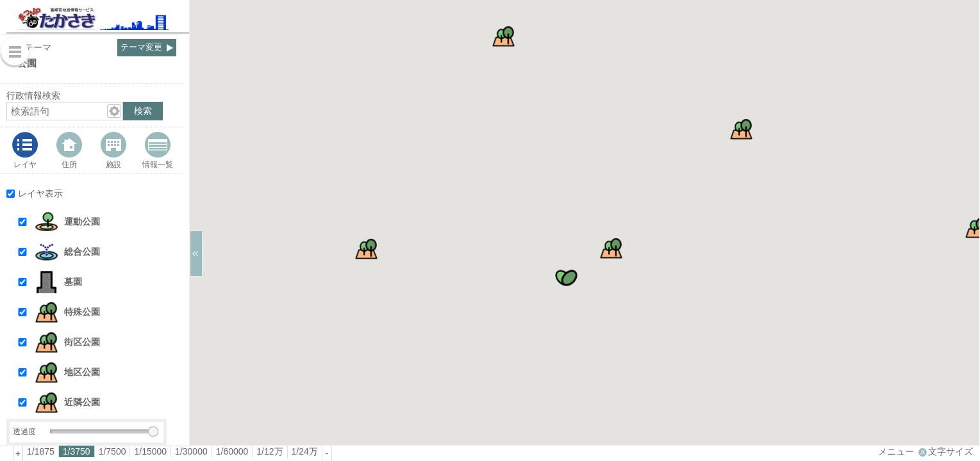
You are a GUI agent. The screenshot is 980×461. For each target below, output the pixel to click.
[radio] (41, 451)
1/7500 (112, 451)
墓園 (73, 282)
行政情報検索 (33, 95)
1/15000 (150, 451)
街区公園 (82, 342)
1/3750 (77, 451)
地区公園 (82, 372)
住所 (69, 164)
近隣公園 (82, 402)
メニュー (896, 451)
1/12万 (270, 451)
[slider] (153, 432)
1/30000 (191, 451)
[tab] (25, 150)
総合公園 (82, 252)
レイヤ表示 (40, 193)
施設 (113, 164)
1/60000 (232, 451)
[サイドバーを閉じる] (196, 254)
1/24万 (305, 451)
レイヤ (25, 164)
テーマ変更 (141, 47)
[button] (104, 222)
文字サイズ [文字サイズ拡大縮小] (951, 451)
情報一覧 (158, 164)
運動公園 (82, 222)
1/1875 (41, 451)
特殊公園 (82, 312)
